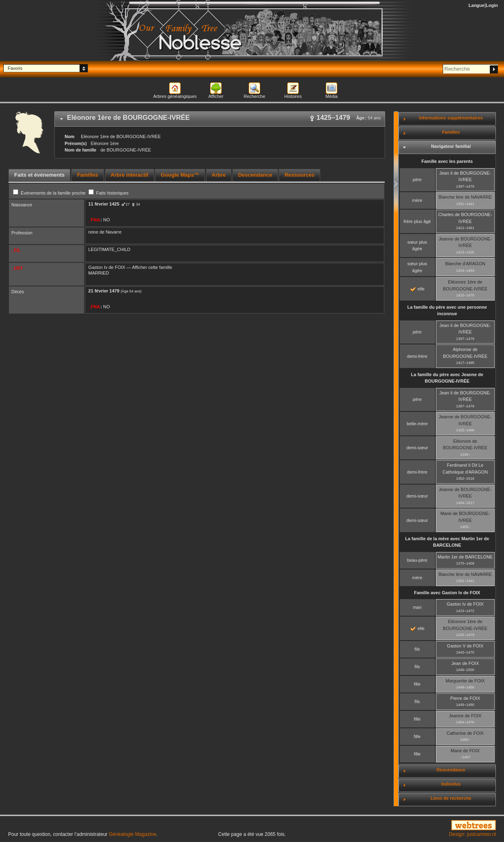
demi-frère (417, 356)
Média (332, 96)
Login (492, 5)
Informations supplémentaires (451, 118)
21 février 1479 (104, 291)
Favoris (15, 68)
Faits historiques (109, 193)
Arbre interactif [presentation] (130, 175)
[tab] (220, 119)
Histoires (293, 96)
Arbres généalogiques (175, 96)
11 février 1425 (104, 204)
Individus (451, 784)
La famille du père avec (447, 378)
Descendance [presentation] (255, 175)
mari (417, 607)
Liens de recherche (451, 798)
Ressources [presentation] (299, 175)
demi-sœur (417, 448)
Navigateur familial (451, 146)
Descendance (451, 770)
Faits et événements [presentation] (39, 175)
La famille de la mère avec (447, 542)
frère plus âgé (417, 221)
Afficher (216, 96)
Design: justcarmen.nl (473, 834)
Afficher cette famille (152, 267)
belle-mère (417, 424)
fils (417, 649)
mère (417, 200)
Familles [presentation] (88, 175)
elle (418, 289)
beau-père (417, 560)
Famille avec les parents (447, 161)
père (417, 180)
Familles (451, 132)
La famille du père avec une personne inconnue (447, 311)
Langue (477, 5)
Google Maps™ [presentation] (180, 175)
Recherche (254, 96)
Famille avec (447, 593)
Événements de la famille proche (50, 193)
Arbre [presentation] (219, 175)
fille (417, 684)
